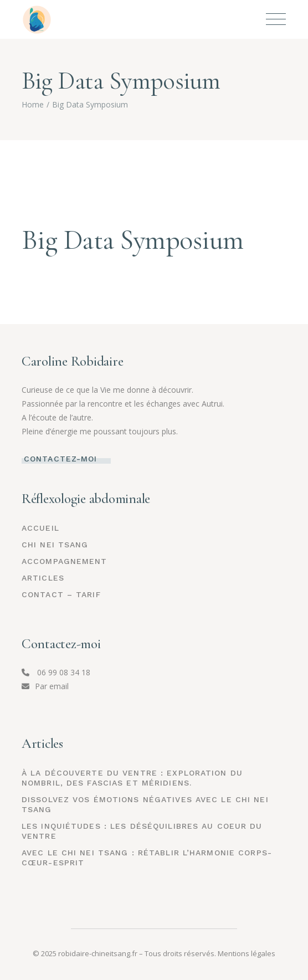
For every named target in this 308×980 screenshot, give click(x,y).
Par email (45, 686)
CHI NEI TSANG (55, 545)
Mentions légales (247, 953)
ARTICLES (43, 578)
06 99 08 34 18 (56, 672)
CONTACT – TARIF (61, 594)
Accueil (40, 528)
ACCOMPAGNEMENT (65, 561)
